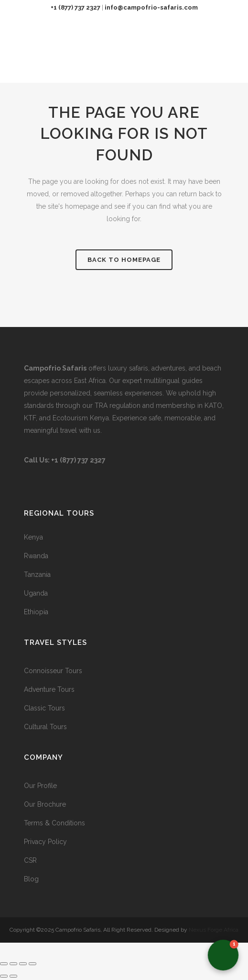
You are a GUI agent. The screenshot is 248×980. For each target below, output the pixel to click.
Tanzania (37, 574)
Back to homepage (124, 260)
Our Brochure (45, 804)
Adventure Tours (49, 689)
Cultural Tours (45, 727)
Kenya (33, 537)
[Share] (23, 964)
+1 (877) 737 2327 (75, 7)
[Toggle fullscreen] (13, 964)
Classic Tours (44, 708)
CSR (30, 860)
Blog (31, 879)
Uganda (36, 593)
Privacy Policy (45, 842)
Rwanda (36, 556)
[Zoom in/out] (4, 964)
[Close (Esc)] (32, 964)
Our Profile (40, 786)
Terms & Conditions (54, 823)
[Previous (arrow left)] (4, 976)
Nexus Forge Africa (213, 930)
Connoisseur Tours (53, 671)
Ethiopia (36, 612)
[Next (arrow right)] (13, 976)
